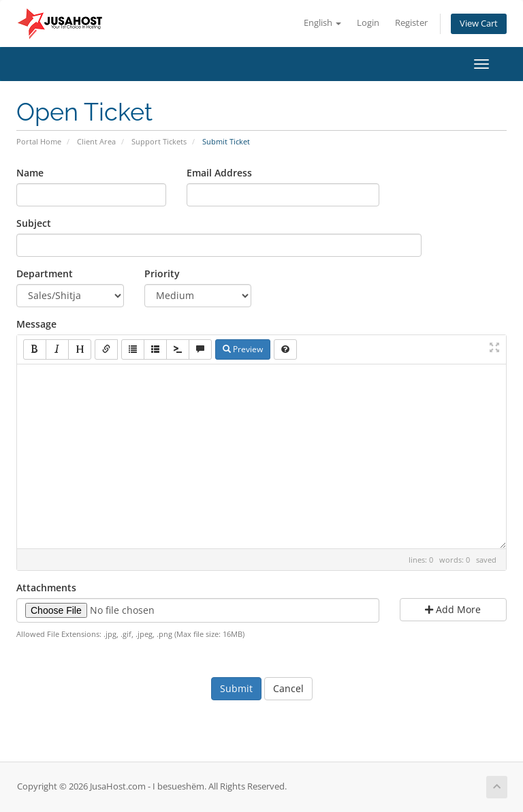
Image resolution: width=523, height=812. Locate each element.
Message (36, 324)
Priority (162, 274)
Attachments (46, 588)
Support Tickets (159, 141)
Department (45, 274)
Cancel (288, 688)
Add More (453, 609)
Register (411, 23)
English (322, 23)
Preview (243, 349)
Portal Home (39, 141)
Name (30, 173)
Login (368, 23)
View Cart (479, 24)
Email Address (219, 173)
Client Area (96, 141)
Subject (34, 223)
